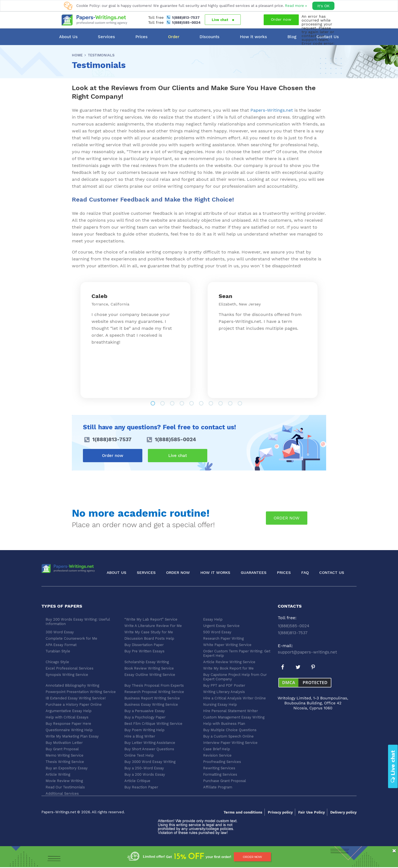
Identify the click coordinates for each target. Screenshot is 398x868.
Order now (281, 19)
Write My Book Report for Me (228, 668)
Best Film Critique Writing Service (153, 724)
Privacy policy (280, 812)
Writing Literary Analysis (224, 692)
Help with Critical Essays (67, 717)
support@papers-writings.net (307, 652)
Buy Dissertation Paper (144, 645)
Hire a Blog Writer (140, 736)
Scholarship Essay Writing (147, 662)
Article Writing (58, 774)
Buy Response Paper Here (68, 724)
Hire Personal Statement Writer (231, 711)
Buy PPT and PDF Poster (224, 685)
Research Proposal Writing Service (154, 692)
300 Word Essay (60, 632)
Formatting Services (220, 774)
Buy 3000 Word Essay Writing (150, 762)
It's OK (323, 6)
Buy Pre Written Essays (144, 651)
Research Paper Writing (223, 638)
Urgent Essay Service (221, 626)
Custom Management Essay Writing (234, 717)
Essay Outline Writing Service (150, 675)
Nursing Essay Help (220, 704)
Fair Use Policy (311, 812)
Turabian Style (58, 651)
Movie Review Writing (64, 781)
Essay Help (213, 619)
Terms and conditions (243, 812)
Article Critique (137, 781)
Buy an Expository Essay (67, 768)
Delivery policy (343, 812)
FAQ (305, 572)
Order (174, 37)
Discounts (210, 37)
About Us (68, 37)
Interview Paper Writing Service (230, 743)
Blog (292, 37)
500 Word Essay (217, 632)
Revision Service (217, 755)
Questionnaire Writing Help (69, 730)
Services (106, 37)
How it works (253, 37)
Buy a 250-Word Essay (144, 768)
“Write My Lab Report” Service (151, 619)
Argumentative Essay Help (69, 711)
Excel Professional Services (70, 668)
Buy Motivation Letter (64, 743)
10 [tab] (249, 404)
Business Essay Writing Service (151, 704)
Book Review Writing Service (149, 668)
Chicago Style (57, 662)
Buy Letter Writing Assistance (150, 743)
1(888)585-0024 (186, 23)
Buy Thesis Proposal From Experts (154, 685)
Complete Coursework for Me (71, 638)
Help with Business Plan (224, 724)
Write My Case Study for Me (149, 632)
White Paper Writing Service (227, 645)
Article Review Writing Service (229, 662)
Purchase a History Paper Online (74, 704)
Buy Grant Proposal (62, 749)
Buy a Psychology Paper (145, 717)
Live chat (223, 20)
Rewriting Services (219, 768)
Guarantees (254, 572)
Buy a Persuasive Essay (145, 711)
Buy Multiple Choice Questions (230, 730)
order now (286, 518)
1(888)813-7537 (186, 18)
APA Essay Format (61, 645)
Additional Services (62, 794)
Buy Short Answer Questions (149, 749)
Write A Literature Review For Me (153, 626)
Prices (142, 37)
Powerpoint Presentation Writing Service (81, 692)
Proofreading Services (222, 762)
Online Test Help (139, 755)
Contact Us (332, 572)
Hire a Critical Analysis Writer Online (235, 698)
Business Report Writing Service (152, 698)
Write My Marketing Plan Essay (72, 736)
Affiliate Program (218, 787)
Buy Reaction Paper (141, 787)
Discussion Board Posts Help (149, 638)
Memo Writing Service (65, 755)
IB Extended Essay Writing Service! (76, 698)
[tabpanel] (135, 340)
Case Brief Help (217, 749)
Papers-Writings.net (272, 110)
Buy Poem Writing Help (144, 730)
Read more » (296, 6)
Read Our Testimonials (65, 787)
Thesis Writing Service (65, 762)
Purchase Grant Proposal (225, 781)
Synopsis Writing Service (67, 675)
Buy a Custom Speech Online (228, 736)
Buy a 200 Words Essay (145, 774)
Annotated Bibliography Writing (72, 685)
